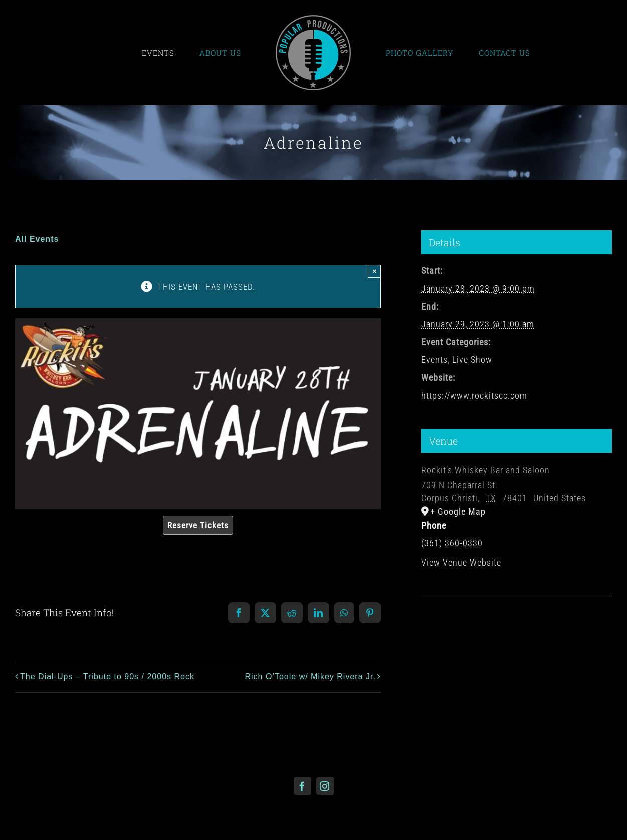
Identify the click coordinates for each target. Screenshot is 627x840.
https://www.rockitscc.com (474, 395)
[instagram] (325, 786)
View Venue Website (461, 562)
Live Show (472, 359)
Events (434, 359)
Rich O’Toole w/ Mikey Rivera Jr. (310, 676)
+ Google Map (458, 512)
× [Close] (375, 271)
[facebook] (302, 786)
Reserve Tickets (198, 525)
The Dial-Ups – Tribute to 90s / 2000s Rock (107, 676)
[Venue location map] (516, 626)
